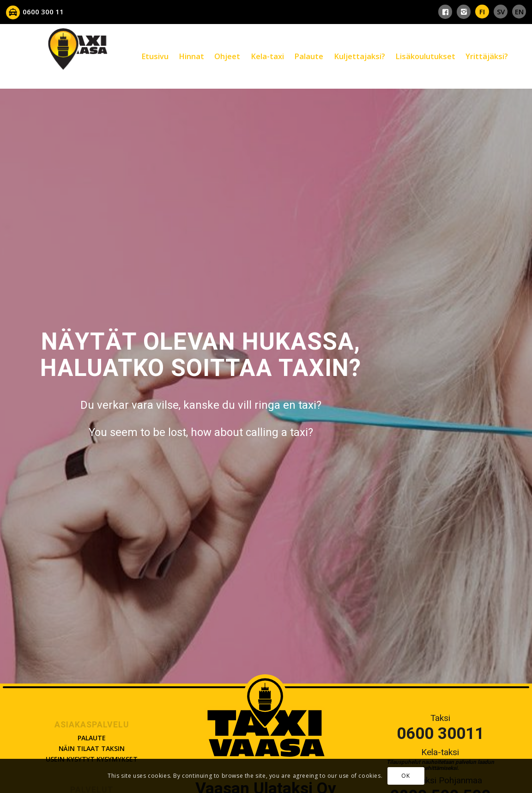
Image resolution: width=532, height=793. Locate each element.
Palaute (92, 738)
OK (405, 776)
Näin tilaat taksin (92, 748)
